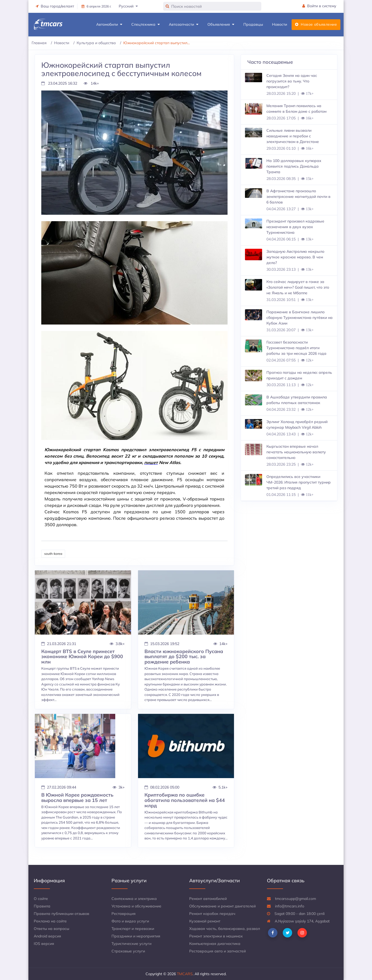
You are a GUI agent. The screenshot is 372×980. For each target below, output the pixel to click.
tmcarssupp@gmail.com (291, 899)
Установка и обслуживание (136, 906)
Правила (42, 906)
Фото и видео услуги (130, 921)
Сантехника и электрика (134, 899)
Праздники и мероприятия (136, 936)
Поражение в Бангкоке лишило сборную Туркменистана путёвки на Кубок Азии (300, 318)
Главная (39, 43)
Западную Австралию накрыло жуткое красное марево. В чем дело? (295, 257)
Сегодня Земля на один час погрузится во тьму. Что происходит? (292, 81)
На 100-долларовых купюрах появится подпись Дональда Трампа (294, 166)
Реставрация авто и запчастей (217, 951)
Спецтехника (146, 25)
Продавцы (253, 24)
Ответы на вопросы (51, 929)
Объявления (221, 25)
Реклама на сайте (50, 921)
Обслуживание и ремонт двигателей (222, 906)
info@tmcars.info (286, 906)
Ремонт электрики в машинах (216, 936)
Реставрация (124, 914)
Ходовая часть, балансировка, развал (225, 929)
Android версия (47, 936)
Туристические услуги (131, 944)
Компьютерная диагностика (215, 944)
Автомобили (109, 25)
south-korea (53, 554)
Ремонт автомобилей (208, 899)
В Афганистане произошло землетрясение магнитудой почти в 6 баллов (298, 197)
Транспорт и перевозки (133, 929)
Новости (280, 24)
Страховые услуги (128, 951)
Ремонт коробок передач (212, 914)
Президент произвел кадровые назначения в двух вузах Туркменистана (295, 227)
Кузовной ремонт (205, 921)
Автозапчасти (184, 25)
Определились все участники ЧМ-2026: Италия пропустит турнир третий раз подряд (299, 482)
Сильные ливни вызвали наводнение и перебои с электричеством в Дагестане (293, 136)
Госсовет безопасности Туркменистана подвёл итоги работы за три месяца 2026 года (296, 348)
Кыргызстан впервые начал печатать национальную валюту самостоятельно (296, 452)
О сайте (41, 899)
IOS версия (44, 944)
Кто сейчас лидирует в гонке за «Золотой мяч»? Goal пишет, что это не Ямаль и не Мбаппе (298, 287)
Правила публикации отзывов (62, 914)
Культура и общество (96, 43)
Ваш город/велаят (55, 6)
